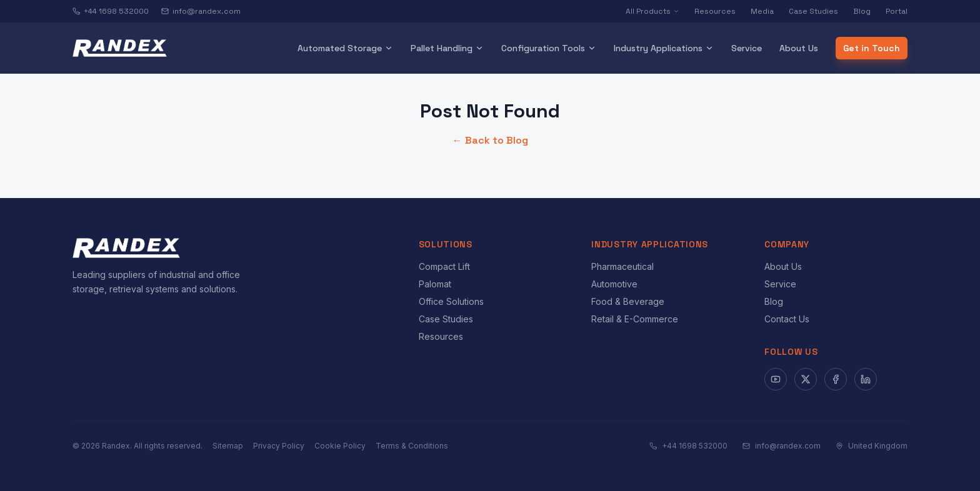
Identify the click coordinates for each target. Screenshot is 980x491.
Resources (715, 11)
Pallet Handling (447, 48)
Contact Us (787, 319)
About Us (799, 48)
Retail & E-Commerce (635, 319)
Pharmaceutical (622, 266)
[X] (806, 379)
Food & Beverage (628, 301)
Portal (897, 11)
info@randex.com (201, 11)
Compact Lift (444, 266)
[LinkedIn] (866, 379)
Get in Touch (872, 48)
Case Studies (813, 11)
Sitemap (228, 446)
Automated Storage (345, 48)
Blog (862, 11)
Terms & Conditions (412, 446)
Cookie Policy (340, 446)
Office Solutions (451, 301)
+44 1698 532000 (111, 11)
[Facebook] (836, 379)
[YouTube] (776, 379)
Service (747, 48)
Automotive (614, 284)
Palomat (435, 284)
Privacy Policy (279, 446)
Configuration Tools (549, 48)
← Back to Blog (490, 140)
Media (762, 11)
